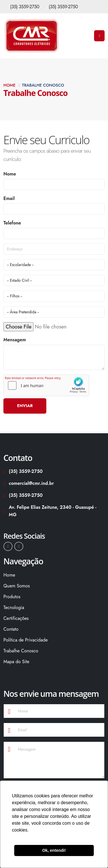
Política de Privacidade (26, 640)
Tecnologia (14, 607)
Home (10, 85)
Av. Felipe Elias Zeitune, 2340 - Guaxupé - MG (50, 511)
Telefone (12, 223)
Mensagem (15, 340)
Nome (10, 174)
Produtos (12, 597)
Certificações (16, 618)
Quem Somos (17, 586)
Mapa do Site (16, 662)
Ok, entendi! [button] (54, 850)
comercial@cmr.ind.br (29, 483)
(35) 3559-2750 (25, 7)
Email (9, 198)
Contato (11, 629)
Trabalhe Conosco (21, 651)
